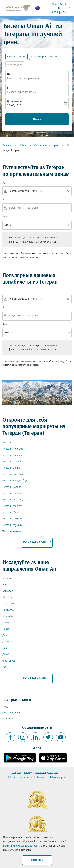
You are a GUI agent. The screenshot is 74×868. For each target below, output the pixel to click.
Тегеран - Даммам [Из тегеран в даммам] (13, 519)
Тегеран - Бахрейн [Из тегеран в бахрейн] (12, 462)
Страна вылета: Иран (46, 146)
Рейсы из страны (58, 777)
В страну (16, 773)
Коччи (6, 623)
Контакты (8, 718)
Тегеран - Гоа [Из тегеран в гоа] (9, 443)
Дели (5, 635)
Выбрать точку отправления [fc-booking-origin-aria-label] (23, 79)
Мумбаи (7, 597)
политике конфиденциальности (21, 846)
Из (9, 74)
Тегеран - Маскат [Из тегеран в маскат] (12, 506)
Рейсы (23, 146)
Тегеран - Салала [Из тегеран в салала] (12, 487)
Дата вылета (15, 101)
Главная (7, 146)
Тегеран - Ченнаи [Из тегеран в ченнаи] (12, 531)
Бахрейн (7, 578)
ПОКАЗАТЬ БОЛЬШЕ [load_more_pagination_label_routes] (37, 543)
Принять (37, 860)
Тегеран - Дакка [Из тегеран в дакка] (11, 468)
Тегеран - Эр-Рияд (12, 493)
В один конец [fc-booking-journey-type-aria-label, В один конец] (15, 57)
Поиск (37, 119)
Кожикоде (8, 604)
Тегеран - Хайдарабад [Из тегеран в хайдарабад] (15, 481)
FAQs (5, 707)
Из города (41, 777)
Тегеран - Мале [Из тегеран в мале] (11, 512)
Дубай (6, 654)
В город (28, 773)
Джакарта (8, 610)
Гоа (4, 667)
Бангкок (7, 585)
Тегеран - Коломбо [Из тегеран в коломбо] (13, 449)
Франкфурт (9, 661)
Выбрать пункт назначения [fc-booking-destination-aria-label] (22, 92)
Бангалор (8, 591)
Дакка (6, 629)
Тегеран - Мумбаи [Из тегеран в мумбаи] (12, 525)
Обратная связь (11, 713)
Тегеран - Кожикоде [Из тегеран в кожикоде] (13, 474)
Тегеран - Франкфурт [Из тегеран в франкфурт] (14, 500)
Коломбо (7, 616)
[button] (44, 57)
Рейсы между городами (47, 773)
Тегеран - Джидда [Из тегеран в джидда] (12, 455)
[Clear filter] (68, 191)
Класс (6, 217)
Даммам (7, 642)
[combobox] (37, 191)
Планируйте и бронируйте (62, 8)
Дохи (5, 648)
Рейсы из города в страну (20, 777)
